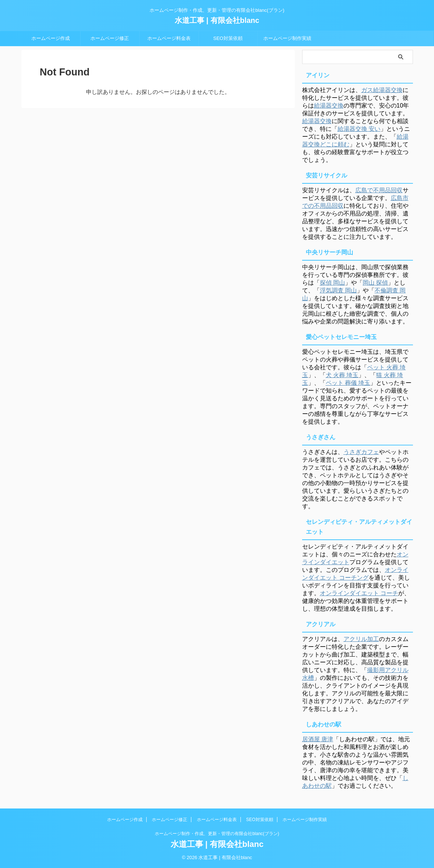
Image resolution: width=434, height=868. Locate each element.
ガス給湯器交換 (382, 90)
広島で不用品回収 (379, 190)
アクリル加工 (361, 639)
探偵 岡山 (332, 283)
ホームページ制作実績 (287, 38)
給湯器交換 (329, 106)
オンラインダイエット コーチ (359, 593)
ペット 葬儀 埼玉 (348, 383)
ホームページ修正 (110, 38)
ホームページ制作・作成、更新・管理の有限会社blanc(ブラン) (217, 834)
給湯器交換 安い (359, 129)
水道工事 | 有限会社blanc (217, 20)
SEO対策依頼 (228, 38)
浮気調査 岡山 (338, 290)
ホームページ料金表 (169, 38)
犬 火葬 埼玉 (342, 375)
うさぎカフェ (361, 452)
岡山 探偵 (375, 283)
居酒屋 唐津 (318, 739)
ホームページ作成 (51, 38)
